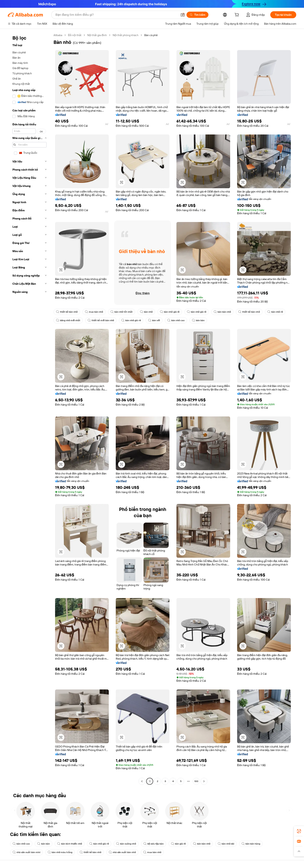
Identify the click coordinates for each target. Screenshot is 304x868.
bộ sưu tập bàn (154, 844)
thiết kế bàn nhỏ (67, 312)
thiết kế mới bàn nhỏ (101, 320)
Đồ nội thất (75, 35)
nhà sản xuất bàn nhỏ (122, 852)
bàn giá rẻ (178, 844)
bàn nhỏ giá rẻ (170, 312)
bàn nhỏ (146, 312)
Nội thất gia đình (97, 35)
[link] (299, 831)
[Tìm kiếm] (197, 15)
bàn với (154, 320)
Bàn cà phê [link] (151, 35)
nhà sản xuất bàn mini (26, 852)
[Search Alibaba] (116, 15)
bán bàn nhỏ (222, 312)
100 (196, 781)
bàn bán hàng (251, 844)
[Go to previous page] (142, 781)
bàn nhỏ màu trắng (60, 852)
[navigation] (29, 409)
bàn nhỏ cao (176, 320)
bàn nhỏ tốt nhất (122, 312)
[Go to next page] (204, 781)
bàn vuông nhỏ (126, 844)
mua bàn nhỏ (94, 312)
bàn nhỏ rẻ (275, 312)
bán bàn (198, 320)
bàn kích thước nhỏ (70, 844)
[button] (183, 15)
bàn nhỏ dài (226, 844)
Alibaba (58, 35)
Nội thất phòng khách (126, 35)
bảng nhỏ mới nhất (68, 320)
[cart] (237, 15)
